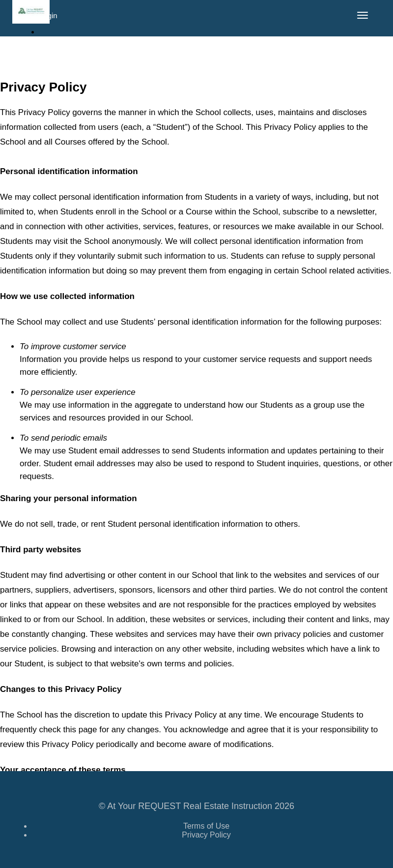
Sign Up (57, 48)
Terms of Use (206, 826)
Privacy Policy (206, 835)
